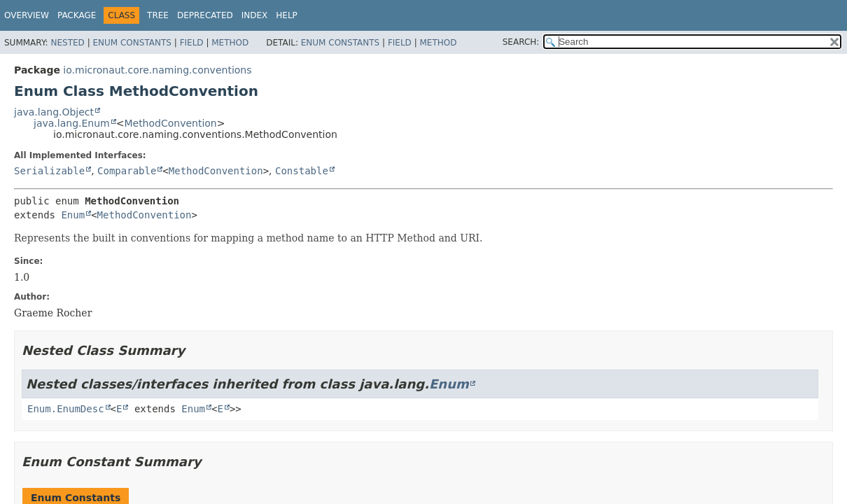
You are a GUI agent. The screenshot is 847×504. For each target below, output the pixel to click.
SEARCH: (521, 42)
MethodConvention (170, 123)
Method (230, 43)
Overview (27, 15)
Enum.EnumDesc (66, 409)
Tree (158, 15)
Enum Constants (132, 43)
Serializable (49, 171)
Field (192, 43)
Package (77, 15)
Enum (73, 215)
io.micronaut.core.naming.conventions (157, 70)
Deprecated (205, 15)
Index (255, 15)
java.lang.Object (54, 112)
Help (287, 15)
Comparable (127, 171)
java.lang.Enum (72, 123)
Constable (302, 171)
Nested (67, 43)
